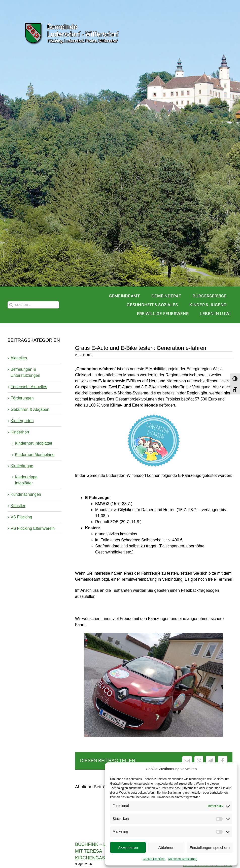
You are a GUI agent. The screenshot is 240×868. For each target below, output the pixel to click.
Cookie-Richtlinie (154, 859)
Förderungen (22, 398)
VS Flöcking (21, 517)
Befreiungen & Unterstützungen (25, 372)
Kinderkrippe (22, 466)
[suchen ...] (33, 305)
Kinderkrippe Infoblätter (26, 480)
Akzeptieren (128, 847)
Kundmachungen (26, 494)
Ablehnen (166, 847)
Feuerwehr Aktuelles (29, 387)
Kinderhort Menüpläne (35, 455)
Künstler (18, 506)
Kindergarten (22, 421)
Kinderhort (20, 432)
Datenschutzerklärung (183, 859)
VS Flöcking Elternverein (33, 528)
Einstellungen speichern (210, 847)
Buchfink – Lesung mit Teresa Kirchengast (98, 851)
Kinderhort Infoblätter (34, 443)
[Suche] (11, 305)
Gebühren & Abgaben (30, 409)
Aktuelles (19, 358)
